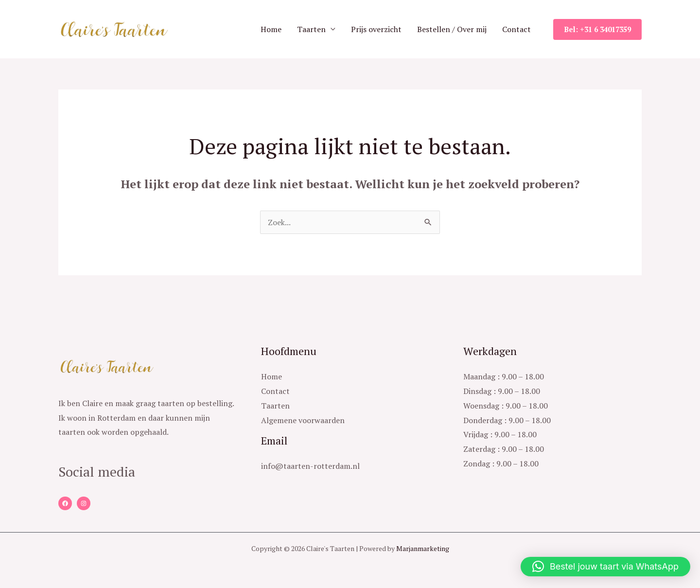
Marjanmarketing (423, 548)
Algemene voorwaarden (303, 420)
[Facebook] (65, 503)
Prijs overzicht (376, 29)
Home (271, 29)
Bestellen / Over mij (452, 29)
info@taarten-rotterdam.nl (310, 466)
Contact (516, 29)
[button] (605, 567)
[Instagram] (84, 503)
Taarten (311, 29)
